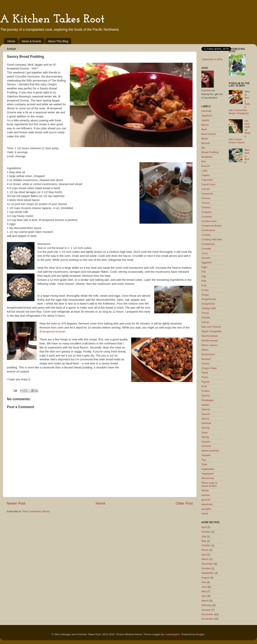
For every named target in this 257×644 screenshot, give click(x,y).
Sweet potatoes (210, 451)
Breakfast (207, 157)
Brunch (206, 166)
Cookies (206, 235)
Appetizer (207, 116)
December (207, 614)
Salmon (206, 409)
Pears (205, 377)
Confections (208, 230)
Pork (204, 386)
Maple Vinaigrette (211, 331)
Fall (203, 272)
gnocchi (206, 500)
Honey (205, 313)
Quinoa (206, 396)
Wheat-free (208, 478)
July (204, 536)
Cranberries (208, 244)
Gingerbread (209, 299)
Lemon (205, 322)
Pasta (205, 373)
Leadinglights (172, 634)
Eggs (204, 267)
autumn (206, 495)
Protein (206, 391)
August (205, 578)
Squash (206, 442)
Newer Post (16, 503)
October (206, 532)
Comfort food (209, 221)
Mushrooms (208, 354)
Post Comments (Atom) (36, 511)
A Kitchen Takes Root (52, 20)
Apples (205, 120)
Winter (205, 490)
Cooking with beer (212, 239)
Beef (204, 129)
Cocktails (207, 217)
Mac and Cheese (211, 327)
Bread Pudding (210, 152)
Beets (205, 139)
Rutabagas (208, 400)
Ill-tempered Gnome (52, 332)
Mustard (206, 359)
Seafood (206, 423)
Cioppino (206, 212)
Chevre (206, 203)
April (204, 527)
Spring (205, 437)
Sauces (206, 414)
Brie (204, 161)
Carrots (206, 189)
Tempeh (206, 455)
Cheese (206, 198)
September (208, 573)
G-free (205, 290)
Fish (204, 281)
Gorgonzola (208, 304)
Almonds (206, 111)
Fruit (204, 285)
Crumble (206, 249)
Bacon (205, 125)
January (206, 610)
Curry (205, 253)
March (205, 550)
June (204, 587)
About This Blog (58, 41)
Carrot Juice (208, 184)
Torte (204, 464)
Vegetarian (208, 474)
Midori (205, 350)
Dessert (206, 258)
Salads (205, 405)
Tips (204, 460)
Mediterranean (210, 341)
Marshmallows (210, 336)
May (204, 541)
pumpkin (206, 509)
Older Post (184, 503)
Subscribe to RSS (212, 59)
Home (11, 41)
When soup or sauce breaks (209, 484)
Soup (204, 432)
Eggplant (206, 262)
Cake (204, 171)
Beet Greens (209, 134)
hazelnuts (207, 504)
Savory (205, 419)
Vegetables (208, 469)
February (207, 605)
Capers (206, 175)
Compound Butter (212, 226)
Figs (204, 276)
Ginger (205, 295)
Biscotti (206, 143)
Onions (206, 364)
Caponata (207, 180)
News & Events (32, 41)
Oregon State (209, 368)
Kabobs (206, 317)
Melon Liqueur (210, 345)
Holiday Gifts (209, 308)
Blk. (204, 148)
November (207, 564)
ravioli (205, 513)
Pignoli (205, 382)
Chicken (206, 207)
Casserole (207, 194)
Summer (206, 446)
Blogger (200, 634)
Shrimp (206, 428)
